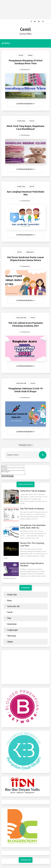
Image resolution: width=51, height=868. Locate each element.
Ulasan (30, 55)
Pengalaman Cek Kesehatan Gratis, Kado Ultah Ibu (33, 527)
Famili (21, 55)
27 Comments (25, 332)
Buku (9, 601)
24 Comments (25, 70)
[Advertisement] (25, 10)
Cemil (25, 29)
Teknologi (11, 637)
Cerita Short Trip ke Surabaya (33, 492)
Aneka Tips (21, 121)
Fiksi (9, 619)
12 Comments (25, 201)
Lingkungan (12, 631)
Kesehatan (30, 252)
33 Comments (25, 398)
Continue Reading (25, 104)
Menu (6, 43)
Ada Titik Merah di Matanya (32, 509)
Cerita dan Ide (21, 318)
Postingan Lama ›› (26, 445)
